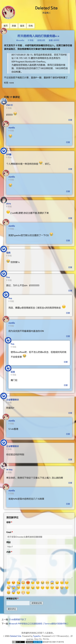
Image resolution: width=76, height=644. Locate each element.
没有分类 (41, 40)
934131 (10, 105)
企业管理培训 (12, 400)
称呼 (8, 522)
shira (8, 204)
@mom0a (20, 40)
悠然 (8, 253)
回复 (70, 120)
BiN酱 (9, 154)
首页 (6, 26)
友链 (14, 26)
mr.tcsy (9, 470)
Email (9, 532)
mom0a (12, 128)
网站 (8, 542)
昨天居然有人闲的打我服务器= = (38, 36)
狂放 (13, 372)
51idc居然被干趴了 (18, 620)
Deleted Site (47, 8)
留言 (22, 26)
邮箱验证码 (12, 599)
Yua (8, 277)
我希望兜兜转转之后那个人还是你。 (38, 633)
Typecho (37, 636)
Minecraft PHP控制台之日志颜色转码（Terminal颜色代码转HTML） (39, 624)
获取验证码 (37, 603)
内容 (8, 552)
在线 (31, 26)
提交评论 (12, 609)
